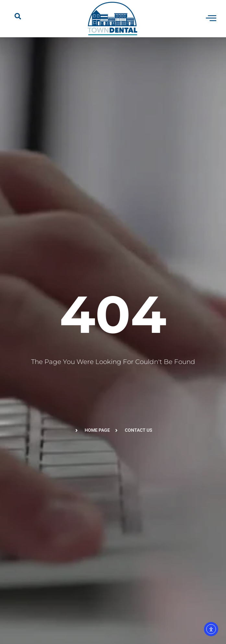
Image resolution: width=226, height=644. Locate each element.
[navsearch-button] (18, 18)
